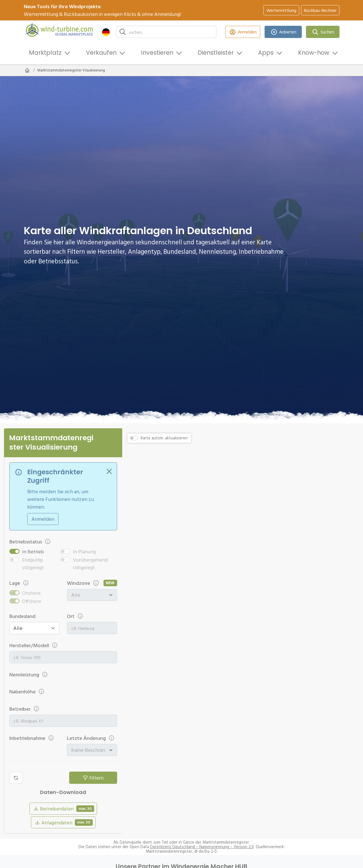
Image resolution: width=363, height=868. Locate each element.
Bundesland (22, 616)
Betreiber (25, 709)
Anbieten (283, 32)
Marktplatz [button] (45, 53)
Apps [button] (266, 53)
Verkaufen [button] (101, 53)
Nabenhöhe (27, 692)
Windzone (83, 583)
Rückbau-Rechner (320, 10)
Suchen (323, 32)
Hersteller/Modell (34, 645)
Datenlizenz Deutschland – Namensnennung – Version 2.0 (202, 847)
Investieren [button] (157, 53)
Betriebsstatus (30, 542)
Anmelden (243, 32)
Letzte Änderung (91, 738)
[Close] (109, 472)
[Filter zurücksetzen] (16, 778)
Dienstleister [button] (216, 53)
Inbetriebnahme (32, 738)
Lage (19, 583)
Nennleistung (29, 675)
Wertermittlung (281, 10)
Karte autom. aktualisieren (164, 438)
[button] (106, 32)
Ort (75, 616)
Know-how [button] (314, 53)
